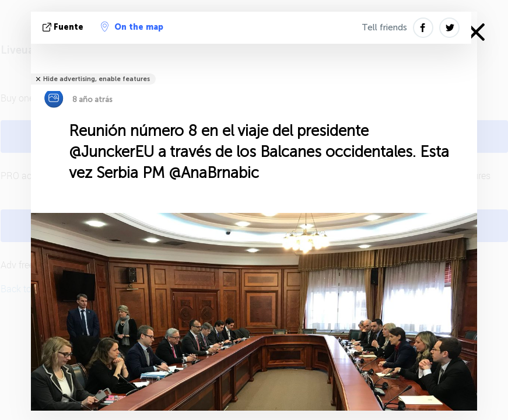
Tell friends (384, 27)
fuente (64, 27)
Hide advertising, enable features (97, 79)
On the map (132, 27)
